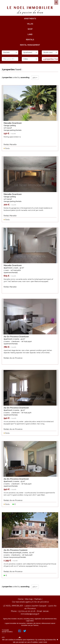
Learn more (43, 642)
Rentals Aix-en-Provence (13, 358)
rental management (30, 45)
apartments (30, 19)
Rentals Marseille (10, 144)
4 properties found (51, 59)
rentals (30, 40)
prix (35, 78)
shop (30, 29)
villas (30, 24)
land (30, 34)
